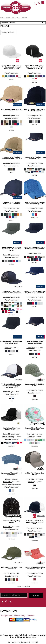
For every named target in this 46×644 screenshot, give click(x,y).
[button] (39, 2)
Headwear (16, 18)
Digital (8, 479)
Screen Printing (8, 437)
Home (2, 18)
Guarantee (31, 616)
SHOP (8, 18)
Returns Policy (20, 616)
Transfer (8, 73)
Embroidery (8, 116)
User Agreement (7, 616)
